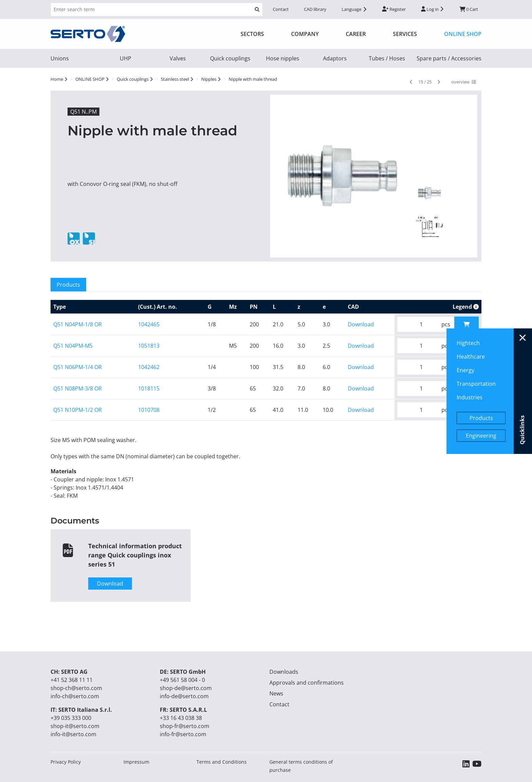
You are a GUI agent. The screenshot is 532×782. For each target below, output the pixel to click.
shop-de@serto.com (186, 688)
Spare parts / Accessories (449, 58)
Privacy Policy (66, 762)
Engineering (481, 436)
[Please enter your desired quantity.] (417, 324)
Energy (465, 370)
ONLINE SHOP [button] (463, 34)
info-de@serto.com (184, 696)
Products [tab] (68, 285)
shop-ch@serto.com (76, 688)
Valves (178, 58)
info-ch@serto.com (75, 696)
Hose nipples (283, 58)
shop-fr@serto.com (185, 726)
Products (481, 418)
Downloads (284, 672)
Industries (470, 397)
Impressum (136, 762)
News (276, 693)
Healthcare (471, 357)
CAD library (315, 9)
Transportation (476, 384)
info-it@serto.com (73, 734)
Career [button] (356, 34)
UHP (126, 58)
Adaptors (335, 58)
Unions (60, 58)
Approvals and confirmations (307, 683)
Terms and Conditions (222, 762)
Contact (281, 9)
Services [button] (405, 34)
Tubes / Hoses (387, 58)
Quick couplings (230, 58)
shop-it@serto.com (75, 726)
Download (361, 324)
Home (57, 79)
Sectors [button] (252, 34)
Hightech (468, 343)
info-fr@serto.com (183, 734)
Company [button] (305, 34)
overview (464, 82)
